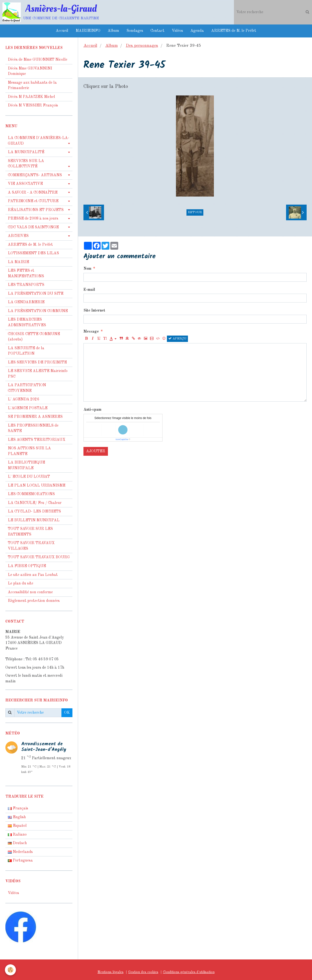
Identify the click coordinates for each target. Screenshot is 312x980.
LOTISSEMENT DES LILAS (33, 253)
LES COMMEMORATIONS (31, 494)
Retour (195, 212)
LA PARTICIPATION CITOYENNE (27, 388)
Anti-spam (92, 410)
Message (91, 332)
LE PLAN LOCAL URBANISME (37, 486)
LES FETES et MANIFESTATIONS (26, 274)
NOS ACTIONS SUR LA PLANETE (29, 451)
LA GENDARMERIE (26, 302)
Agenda (197, 31)
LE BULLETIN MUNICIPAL (34, 520)
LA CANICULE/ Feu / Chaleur (35, 503)
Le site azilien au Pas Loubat (33, 575)
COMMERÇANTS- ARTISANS (35, 175)
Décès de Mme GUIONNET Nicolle (38, 60)
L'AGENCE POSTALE (28, 408)
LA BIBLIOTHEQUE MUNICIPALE (26, 465)
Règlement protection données (34, 601)
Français (18, 808)
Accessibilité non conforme (30, 592)
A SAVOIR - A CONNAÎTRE (33, 193)
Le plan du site (21, 583)
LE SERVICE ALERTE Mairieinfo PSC (38, 374)
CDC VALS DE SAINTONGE (33, 227)
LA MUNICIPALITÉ (26, 152)
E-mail (89, 290)
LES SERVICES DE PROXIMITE (37, 362)
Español (17, 826)
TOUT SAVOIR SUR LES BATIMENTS (30, 532)
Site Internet (94, 311)
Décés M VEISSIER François (33, 105)
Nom (87, 269)
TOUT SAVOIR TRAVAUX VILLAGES (31, 546)
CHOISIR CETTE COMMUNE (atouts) (34, 337)
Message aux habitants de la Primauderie (32, 86)
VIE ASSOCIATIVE (25, 184)
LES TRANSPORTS (26, 285)
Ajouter (96, 451)
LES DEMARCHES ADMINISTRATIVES (27, 322)
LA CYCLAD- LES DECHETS (34, 512)
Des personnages (142, 46)
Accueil (62, 31)
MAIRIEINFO (88, 31)
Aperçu (177, 338)
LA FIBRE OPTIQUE (27, 566)
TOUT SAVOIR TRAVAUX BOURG (39, 557)
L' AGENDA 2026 (23, 399)
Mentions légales (111, 972)
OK (67, 713)
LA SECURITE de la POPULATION (26, 351)
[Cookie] (10, 970)
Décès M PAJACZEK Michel (32, 97)
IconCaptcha (122, 439)
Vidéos (177, 31)
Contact (157, 31)
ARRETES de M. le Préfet (234, 31)
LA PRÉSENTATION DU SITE (36, 294)
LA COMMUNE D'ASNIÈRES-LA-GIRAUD (39, 141)
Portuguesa (20, 861)
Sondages (135, 31)
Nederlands (20, 852)
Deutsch (17, 843)
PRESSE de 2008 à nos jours (33, 219)
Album (113, 31)
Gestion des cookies (143, 972)
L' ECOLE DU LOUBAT (29, 477)
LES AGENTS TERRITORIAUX (37, 440)
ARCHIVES (18, 236)
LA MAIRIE (18, 262)
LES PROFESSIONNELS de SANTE (33, 428)
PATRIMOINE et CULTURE (33, 201)
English (17, 817)
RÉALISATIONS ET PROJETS (36, 210)
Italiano (17, 835)
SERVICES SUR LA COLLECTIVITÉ (26, 164)
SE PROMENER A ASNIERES (35, 417)
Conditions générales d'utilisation (189, 972)
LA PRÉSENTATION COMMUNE (38, 311)
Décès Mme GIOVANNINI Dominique (30, 71)
